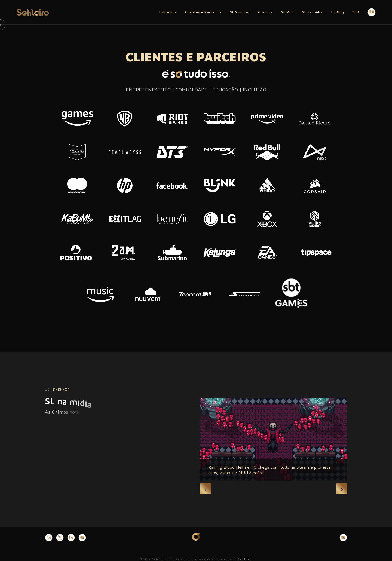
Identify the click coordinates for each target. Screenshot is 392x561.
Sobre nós (168, 12)
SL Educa (265, 12)
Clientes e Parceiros (203, 12)
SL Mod (288, 12)
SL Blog (337, 12)
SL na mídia (312, 12)
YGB (356, 12)
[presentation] (206, 489)
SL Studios (240, 12)
